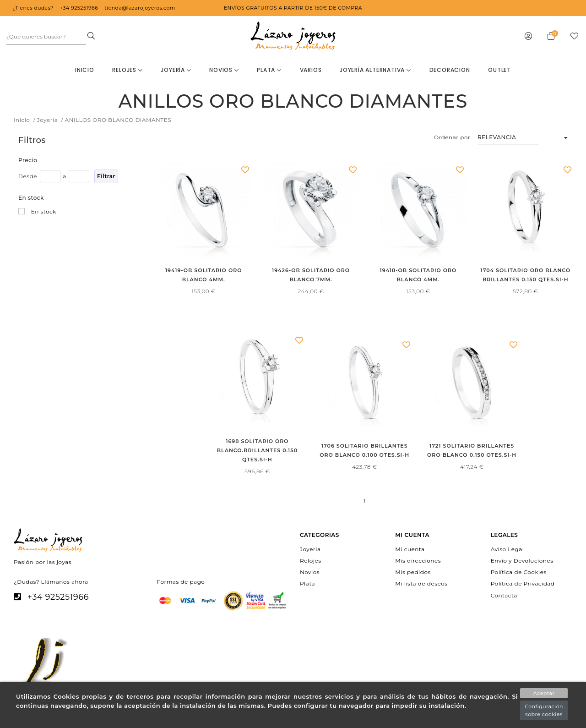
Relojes (127, 70)
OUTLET (499, 70)
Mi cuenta (410, 549)
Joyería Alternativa (375, 70)
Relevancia (497, 137)
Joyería (176, 70)
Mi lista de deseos (421, 583)
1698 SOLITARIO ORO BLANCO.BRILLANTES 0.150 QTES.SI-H (257, 450)
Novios (224, 70)
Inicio (85, 70)
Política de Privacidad (523, 583)
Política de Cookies (519, 572)
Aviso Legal (507, 549)
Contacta (504, 595)
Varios (311, 70)
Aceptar (544, 693)
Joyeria (310, 549)
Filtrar (106, 176)
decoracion (450, 70)
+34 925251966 (58, 597)
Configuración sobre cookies (544, 710)
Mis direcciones (418, 561)
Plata (269, 70)
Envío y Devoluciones (522, 561)
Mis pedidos (413, 572)
